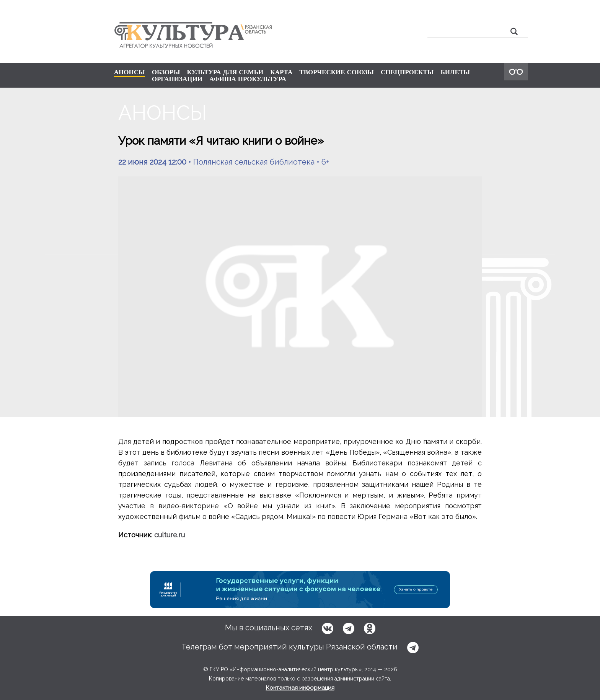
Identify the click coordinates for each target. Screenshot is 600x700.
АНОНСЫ (130, 72)
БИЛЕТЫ (455, 72)
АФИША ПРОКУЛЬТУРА (248, 79)
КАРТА (281, 72)
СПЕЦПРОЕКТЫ (407, 72)
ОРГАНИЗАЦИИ (177, 79)
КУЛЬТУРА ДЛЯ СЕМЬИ (225, 72)
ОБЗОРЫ (166, 72)
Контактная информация (300, 688)
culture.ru (170, 535)
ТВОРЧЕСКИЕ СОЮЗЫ (337, 72)
